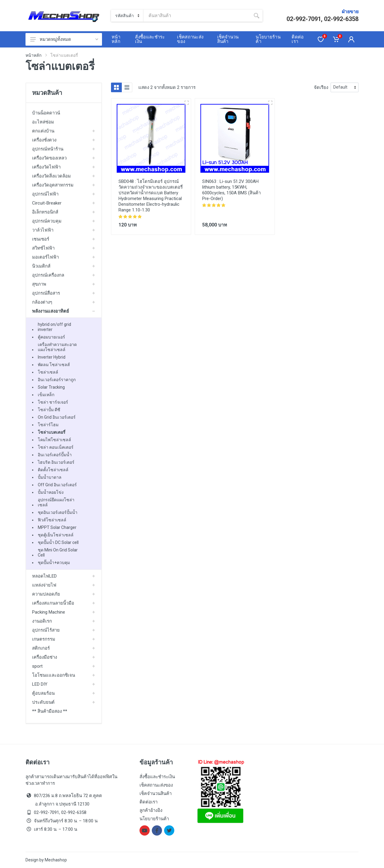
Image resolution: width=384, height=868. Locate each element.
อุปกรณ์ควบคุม (47, 221)
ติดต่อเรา (148, 802)
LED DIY (40, 684)
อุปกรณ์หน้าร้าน (48, 149)
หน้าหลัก (33, 55)
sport (37, 666)
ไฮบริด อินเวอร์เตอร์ (56, 462)
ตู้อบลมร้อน (43, 693)
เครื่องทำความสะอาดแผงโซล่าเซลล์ (57, 347)
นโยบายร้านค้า (154, 819)
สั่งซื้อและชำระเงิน (157, 777)
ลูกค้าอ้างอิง (151, 810)
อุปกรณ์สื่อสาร (46, 293)
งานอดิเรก (42, 621)
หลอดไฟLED (44, 576)
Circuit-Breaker (47, 203)
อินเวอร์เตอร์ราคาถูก (57, 380)
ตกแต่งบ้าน (43, 131)
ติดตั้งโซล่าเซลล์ (53, 470)
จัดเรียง (321, 87)
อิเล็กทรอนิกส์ (45, 212)
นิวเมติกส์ (41, 266)
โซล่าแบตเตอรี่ (52, 432)
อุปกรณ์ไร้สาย (46, 630)
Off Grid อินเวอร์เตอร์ (57, 485)
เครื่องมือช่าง (45, 657)
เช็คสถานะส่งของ (156, 785)
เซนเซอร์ (41, 239)
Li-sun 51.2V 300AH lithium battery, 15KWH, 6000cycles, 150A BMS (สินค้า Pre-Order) (231, 190)
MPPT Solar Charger (57, 527)
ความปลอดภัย (46, 594)
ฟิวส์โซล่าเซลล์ (52, 520)
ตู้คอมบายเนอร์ (51, 337)
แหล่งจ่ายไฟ (44, 585)
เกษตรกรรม (44, 639)
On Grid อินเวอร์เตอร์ (57, 417)
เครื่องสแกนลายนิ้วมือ (53, 603)
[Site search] (197, 16)
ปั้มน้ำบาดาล (50, 477)
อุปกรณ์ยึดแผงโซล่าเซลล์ (56, 502)
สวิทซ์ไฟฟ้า (43, 248)
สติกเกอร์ (41, 648)
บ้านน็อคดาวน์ (46, 113)
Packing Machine (49, 612)
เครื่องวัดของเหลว (49, 158)
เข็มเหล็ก (46, 395)
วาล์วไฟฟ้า (43, 230)
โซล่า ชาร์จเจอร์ (53, 402)
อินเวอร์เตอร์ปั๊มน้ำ (55, 455)
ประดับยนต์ (43, 702)
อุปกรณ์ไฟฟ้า (45, 194)
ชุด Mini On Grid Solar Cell (58, 552)
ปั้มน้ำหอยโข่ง (51, 492)
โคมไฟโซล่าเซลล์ (54, 440)
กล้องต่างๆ (42, 302)
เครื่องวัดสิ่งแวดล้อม (51, 176)
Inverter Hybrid (52, 357)
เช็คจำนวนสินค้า (156, 794)
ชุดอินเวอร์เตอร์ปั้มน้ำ (58, 512)
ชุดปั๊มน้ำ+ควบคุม (54, 563)
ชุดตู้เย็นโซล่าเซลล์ (56, 535)
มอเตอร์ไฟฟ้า (45, 257)
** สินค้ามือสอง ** (50, 711)
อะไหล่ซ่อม (43, 122)
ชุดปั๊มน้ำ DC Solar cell (58, 542)
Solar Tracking (51, 387)
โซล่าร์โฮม (48, 425)
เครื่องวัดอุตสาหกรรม (53, 185)
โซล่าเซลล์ (48, 372)
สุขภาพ (39, 284)
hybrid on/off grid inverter (54, 327)
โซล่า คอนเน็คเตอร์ (56, 447)
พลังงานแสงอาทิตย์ (51, 311)
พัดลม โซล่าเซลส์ (54, 365)
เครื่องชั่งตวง (44, 140)
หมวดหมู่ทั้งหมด (64, 39)
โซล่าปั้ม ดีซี (49, 410)
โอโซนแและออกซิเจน (54, 675)
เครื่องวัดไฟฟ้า (46, 167)
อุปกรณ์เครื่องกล (48, 275)
